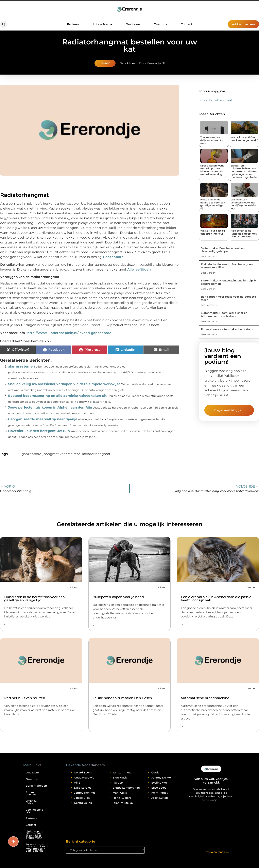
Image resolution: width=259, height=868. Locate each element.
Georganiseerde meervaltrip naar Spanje (43, 419)
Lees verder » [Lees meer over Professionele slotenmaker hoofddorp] (209, 334)
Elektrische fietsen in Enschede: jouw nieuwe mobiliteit (227, 266)
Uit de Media (103, 24)
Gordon (156, 772)
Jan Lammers (122, 772)
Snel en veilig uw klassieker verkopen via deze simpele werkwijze (64, 384)
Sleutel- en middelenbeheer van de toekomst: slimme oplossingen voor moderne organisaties (244, 171)
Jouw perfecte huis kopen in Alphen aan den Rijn (50, 407)
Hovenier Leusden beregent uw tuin (39, 431)
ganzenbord (32, 454)
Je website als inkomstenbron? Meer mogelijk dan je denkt (36, 848)
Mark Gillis (120, 793)
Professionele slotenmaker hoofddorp (227, 329)
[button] (4, 24)
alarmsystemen (21, 366)
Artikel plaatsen (32, 793)
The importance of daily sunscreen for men (212, 140)
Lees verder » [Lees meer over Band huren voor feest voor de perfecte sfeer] (209, 305)
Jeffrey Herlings (85, 793)
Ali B (77, 783)
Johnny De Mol (161, 777)
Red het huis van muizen (25, 698)
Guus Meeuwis (84, 777)
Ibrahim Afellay (123, 803)
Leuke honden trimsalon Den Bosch (122, 698)
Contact (186, 24)
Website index (31, 802)
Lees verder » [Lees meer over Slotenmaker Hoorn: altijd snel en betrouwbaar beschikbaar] (209, 321)
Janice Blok (82, 798)
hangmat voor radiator (62, 454)
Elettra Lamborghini (126, 788)
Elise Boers (159, 788)
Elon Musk (120, 777)
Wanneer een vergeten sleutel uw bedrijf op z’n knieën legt (243, 204)
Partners (73, 24)
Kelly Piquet (159, 793)
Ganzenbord (113, 257)
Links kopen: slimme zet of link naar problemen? (34, 835)
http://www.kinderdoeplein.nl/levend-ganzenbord (69, 333)
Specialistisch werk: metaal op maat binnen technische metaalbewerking (212, 170)
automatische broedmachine (205, 698)
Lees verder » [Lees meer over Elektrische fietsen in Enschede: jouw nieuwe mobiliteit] (209, 273)
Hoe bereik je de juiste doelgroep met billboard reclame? (244, 234)
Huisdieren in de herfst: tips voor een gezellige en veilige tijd (213, 204)
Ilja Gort (118, 783)
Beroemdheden (36, 786)
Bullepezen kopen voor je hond (118, 597)
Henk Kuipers (122, 798)
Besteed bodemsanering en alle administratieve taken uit (57, 396)
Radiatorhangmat (218, 100)
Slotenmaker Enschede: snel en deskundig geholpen (223, 250)
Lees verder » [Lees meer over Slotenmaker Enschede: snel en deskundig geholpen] (209, 257)
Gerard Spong (83, 772)
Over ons (160, 24)
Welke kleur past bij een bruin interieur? (213, 232)
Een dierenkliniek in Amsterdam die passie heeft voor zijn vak (216, 599)
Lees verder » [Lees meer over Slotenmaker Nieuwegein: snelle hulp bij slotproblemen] (209, 289)
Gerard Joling (83, 803)
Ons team (133, 24)
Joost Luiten (160, 798)
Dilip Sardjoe (83, 788)
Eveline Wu (159, 783)
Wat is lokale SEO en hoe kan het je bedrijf (244, 139)
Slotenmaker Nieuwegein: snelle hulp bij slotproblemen (229, 282)
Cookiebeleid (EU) (34, 811)
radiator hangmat (96, 454)
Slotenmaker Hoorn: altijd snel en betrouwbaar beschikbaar (224, 314)
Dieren (105, 63)
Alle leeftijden (139, 269)
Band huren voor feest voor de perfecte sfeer (228, 298)
